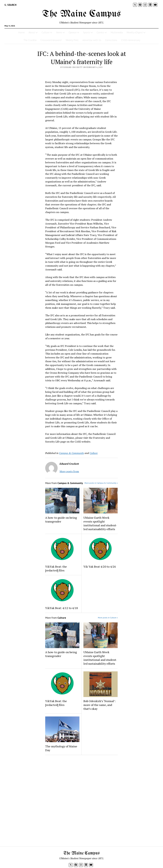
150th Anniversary (131, 40)
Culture (46, 32)
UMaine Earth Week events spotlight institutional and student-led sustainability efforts (100, 523)
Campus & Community (72, 453)
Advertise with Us (92, 40)
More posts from (69, 471)
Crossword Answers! (51, 40)
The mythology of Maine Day (61, 748)
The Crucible (30, 40)
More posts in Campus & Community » (101, 483)
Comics (100, 32)
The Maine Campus (81, 14)
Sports (87, 32)
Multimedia (117, 32)
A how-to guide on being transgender (61, 519)
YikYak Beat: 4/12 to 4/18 (62, 608)
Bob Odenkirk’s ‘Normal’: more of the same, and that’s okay (99, 705)
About (32, 32)
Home (21, 32)
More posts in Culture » (108, 618)
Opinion (73, 32)
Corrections (111, 40)
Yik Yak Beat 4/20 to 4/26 (100, 567)
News (59, 32)
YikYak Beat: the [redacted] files (56, 568)
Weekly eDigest (135, 32)
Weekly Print (72, 40)
